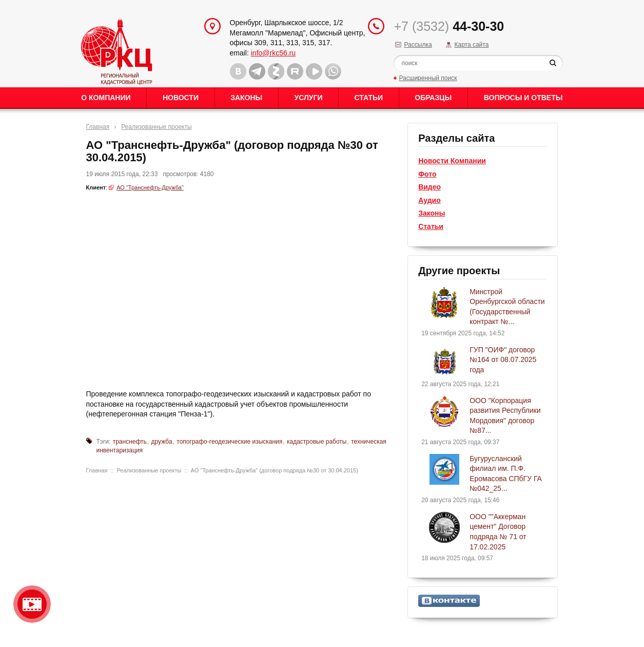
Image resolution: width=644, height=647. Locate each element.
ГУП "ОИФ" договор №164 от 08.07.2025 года (503, 360)
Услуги (308, 98)
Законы (246, 98)
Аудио (430, 200)
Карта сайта (471, 45)
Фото (427, 174)
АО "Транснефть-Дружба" (150, 187)
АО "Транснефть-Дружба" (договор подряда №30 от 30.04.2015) (275, 470)
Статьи (369, 98)
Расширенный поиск (428, 78)
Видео (430, 187)
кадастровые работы (317, 442)
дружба (162, 442)
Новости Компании (452, 161)
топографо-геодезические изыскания (229, 442)
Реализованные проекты (156, 127)
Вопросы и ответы (523, 98)
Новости (181, 98)
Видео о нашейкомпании (32, 604)
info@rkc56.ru (273, 53)
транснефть (130, 442)
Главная (98, 127)
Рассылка (418, 45)
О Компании (106, 98)
